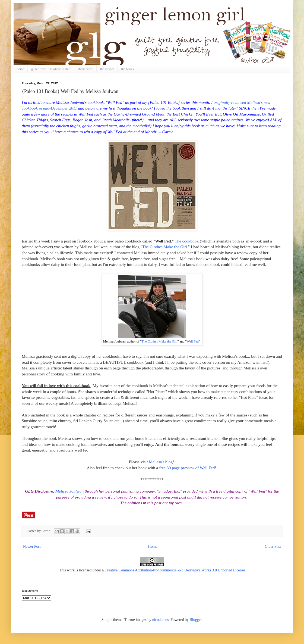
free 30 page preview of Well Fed (187, 468)
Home (153, 547)
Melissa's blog (161, 462)
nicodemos (161, 620)
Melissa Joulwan (69, 491)
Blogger (195, 620)
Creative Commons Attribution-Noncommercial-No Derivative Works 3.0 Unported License (175, 570)
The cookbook (187, 241)
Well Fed (193, 341)
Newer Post (32, 547)
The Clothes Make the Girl (165, 247)
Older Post (273, 547)
